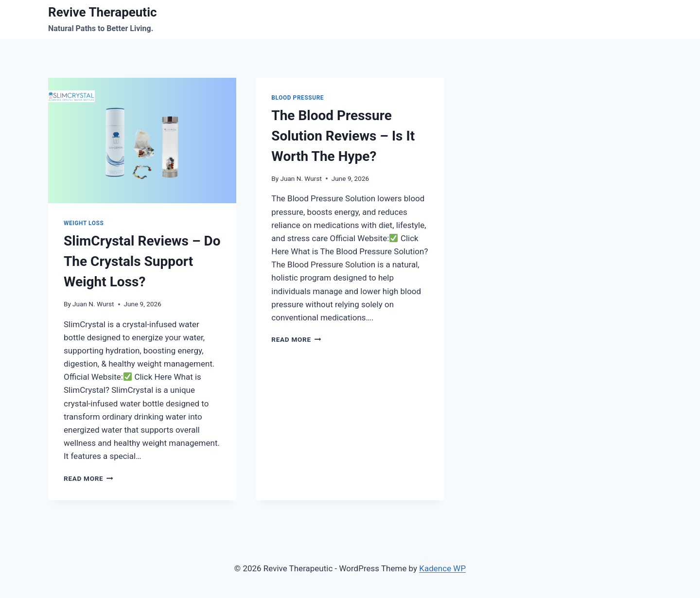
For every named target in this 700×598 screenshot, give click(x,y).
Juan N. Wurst (93, 304)
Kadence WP (442, 568)
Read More (88, 478)
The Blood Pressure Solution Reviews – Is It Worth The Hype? (343, 136)
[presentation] (142, 141)
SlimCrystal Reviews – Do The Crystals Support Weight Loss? (142, 261)
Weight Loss (84, 223)
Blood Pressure (297, 98)
